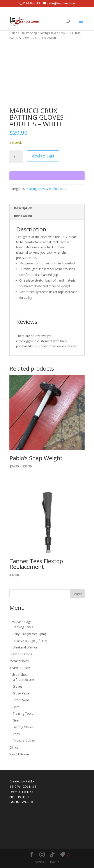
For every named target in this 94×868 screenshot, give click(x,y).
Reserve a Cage (20, 622)
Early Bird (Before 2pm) (29, 634)
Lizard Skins (21, 700)
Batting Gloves (49, 33)
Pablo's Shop (28, 33)
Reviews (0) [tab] (23, 216)
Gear (16, 720)
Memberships (19, 661)
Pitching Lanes (23, 627)
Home (13, 33)
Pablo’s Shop (19, 675)
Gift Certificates (24, 680)
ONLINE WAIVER (21, 802)
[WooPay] (47, 176)
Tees (16, 734)
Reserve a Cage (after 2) (30, 641)
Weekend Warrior (25, 647)
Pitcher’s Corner (24, 741)
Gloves (18, 686)
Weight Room (19, 754)
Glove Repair (22, 693)
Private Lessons (21, 654)
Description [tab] (23, 208)
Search (77, 594)
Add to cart (43, 156)
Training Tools (23, 713)
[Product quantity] (16, 157)
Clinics (14, 747)
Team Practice (20, 668)
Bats (16, 707)
